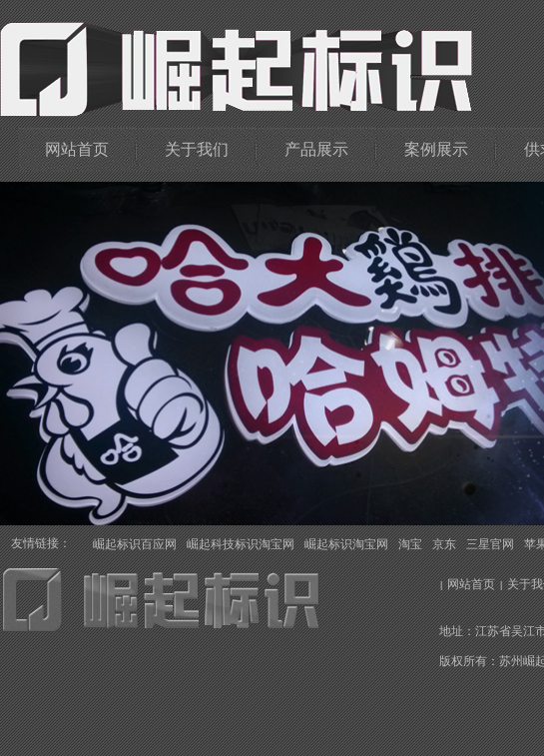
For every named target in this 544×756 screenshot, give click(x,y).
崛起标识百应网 (135, 544)
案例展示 (436, 149)
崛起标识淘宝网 (346, 544)
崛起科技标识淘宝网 (241, 544)
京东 (444, 544)
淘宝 (410, 544)
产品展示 (316, 149)
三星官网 (490, 544)
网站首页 (77, 149)
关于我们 (197, 149)
